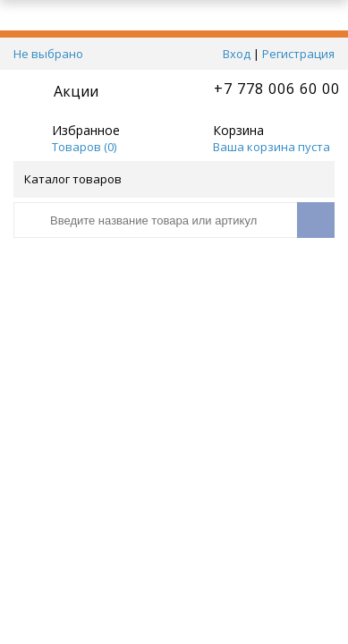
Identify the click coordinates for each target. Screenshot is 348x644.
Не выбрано (53, 54)
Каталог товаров (173, 179)
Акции (76, 91)
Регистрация (298, 54)
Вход (237, 54)
